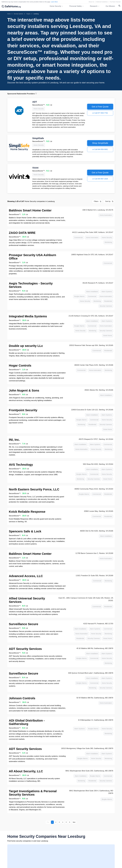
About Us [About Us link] (91, 2)
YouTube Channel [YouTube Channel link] (115, 2)
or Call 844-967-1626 (100, 179)
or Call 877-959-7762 (100, 113)
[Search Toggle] (119, 6)
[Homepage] (9, 14)
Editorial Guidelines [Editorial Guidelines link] (102, 2)
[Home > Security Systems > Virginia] (28, 14)
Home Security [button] (55, 6)
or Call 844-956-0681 (100, 149)
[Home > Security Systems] (18, 14)
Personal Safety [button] (76, 6)
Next (74, 822)
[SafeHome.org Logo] (11, 7)
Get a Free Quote (100, 107)
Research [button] (94, 6)
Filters (96, 201)
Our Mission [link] (110, 6)
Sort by (108, 201)
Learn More (54, 2)
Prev (48, 822)
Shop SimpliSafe (100, 143)
